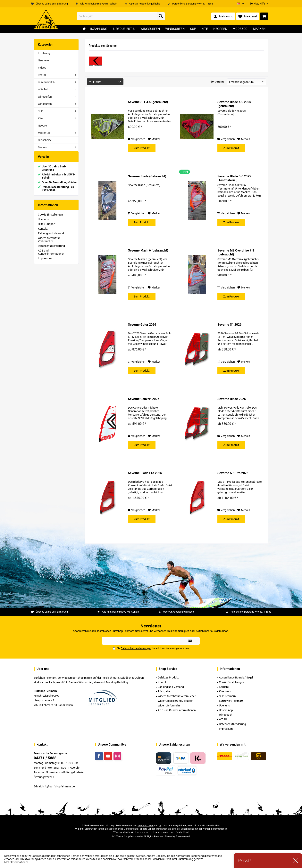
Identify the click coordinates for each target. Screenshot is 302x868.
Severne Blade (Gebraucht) (147, 176)
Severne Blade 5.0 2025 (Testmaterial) (234, 178)
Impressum (45, 262)
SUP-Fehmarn (227, 696)
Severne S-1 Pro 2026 (233, 473)
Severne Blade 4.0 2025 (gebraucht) (234, 104)
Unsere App (226, 710)
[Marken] (259, 29)
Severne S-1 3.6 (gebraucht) (148, 102)
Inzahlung (44, 53)
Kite (40, 118)
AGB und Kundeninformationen (51, 256)
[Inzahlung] (99, 29)
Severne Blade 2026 (232, 399)
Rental (42, 75)
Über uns (43, 223)
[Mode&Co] (240, 29)
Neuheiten (44, 60)
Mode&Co (44, 133)
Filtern (95, 82)
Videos (42, 68)
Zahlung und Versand (51, 237)
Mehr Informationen (16, 862)
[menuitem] (257, 4)
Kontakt (43, 233)
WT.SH (223, 719)
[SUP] (193, 29)
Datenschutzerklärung (51, 250)
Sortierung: (217, 82)
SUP (40, 111)
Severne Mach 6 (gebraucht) (148, 250)
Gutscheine (45, 140)
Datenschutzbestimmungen (136, 648)
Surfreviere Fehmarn (231, 701)
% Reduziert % (46, 82)
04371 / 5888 (45, 758)
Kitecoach (225, 691)
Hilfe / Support (47, 228)
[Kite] (205, 29)
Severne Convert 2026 (144, 399)
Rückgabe (164, 691)
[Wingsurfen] (150, 29)
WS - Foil (43, 89)
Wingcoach (226, 715)
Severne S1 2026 (229, 325)
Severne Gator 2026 (142, 325)
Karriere (224, 687)
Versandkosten (146, 826)
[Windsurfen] (175, 29)
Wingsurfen (45, 97)
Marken (42, 147)
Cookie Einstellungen (50, 218)
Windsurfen (45, 104)
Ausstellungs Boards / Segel (236, 678)
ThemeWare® (183, 837)
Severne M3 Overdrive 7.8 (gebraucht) (236, 252)
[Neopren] (220, 29)
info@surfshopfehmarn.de (59, 786)
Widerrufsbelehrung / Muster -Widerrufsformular (176, 703)
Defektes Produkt (168, 678)
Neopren (43, 126)
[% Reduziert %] (124, 29)
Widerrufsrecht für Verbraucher (49, 244)
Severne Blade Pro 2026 (145, 473)
